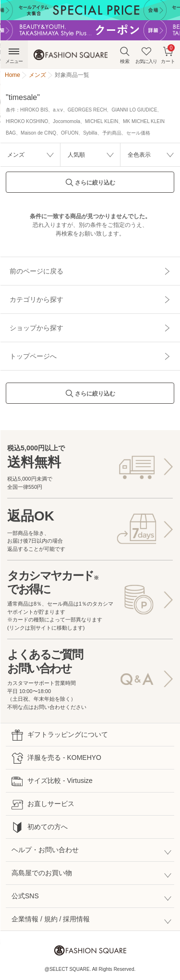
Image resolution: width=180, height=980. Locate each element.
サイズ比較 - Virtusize (52, 781)
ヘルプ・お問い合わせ (45, 850)
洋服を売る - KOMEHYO (56, 758)
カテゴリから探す (36, 299)
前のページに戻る (36, 271)
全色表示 (139, 155)
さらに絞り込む (90, 185)
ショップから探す (36, 328)
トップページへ (33, 356)
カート (168, 54)
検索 (125, 55)
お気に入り (146, 55)
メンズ (16, 155)
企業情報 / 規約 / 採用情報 (51, 919)
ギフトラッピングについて (60, 735)
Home (12, 75)
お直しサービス (43, 804)
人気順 (76, 155)
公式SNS (25, 896)
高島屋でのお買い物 (42, 873)
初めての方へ (40, 827)
